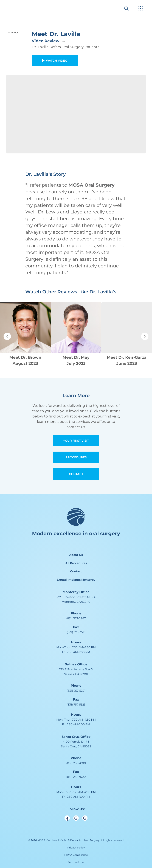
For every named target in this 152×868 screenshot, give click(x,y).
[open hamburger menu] (141, 9)
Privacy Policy (76, 848)
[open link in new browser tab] (67, 818)
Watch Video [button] (55, 61)
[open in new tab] (76, 600)
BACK (13, 32)
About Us (76, 555)
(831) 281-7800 (76, 763)
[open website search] (129, 8)
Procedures (76, 457)
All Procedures (76, 563)
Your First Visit (76, 441)
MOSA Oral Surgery (92, 185)
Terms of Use (76, 862)
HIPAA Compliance (76, 855)
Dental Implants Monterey (76, 580)
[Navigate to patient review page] (25, 334)
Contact (76, 474)
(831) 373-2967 (76, 618)
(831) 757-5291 (76, 691)
